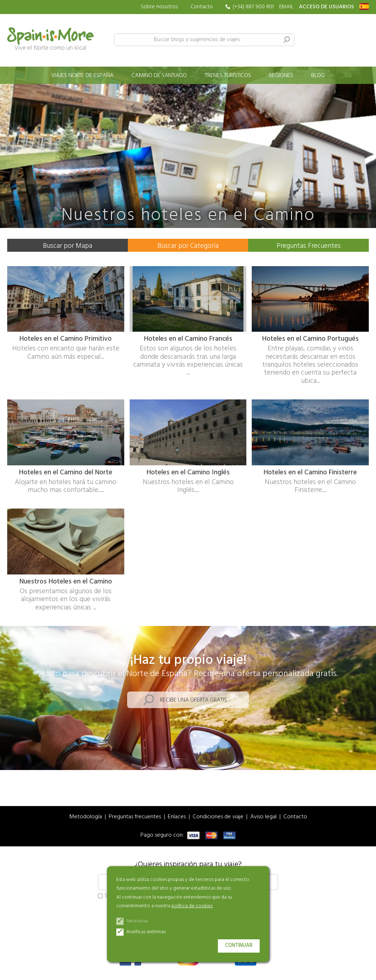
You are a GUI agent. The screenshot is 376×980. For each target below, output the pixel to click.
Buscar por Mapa (68, 246)
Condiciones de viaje (218, 817)
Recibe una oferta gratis (193, 701)
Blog (318, 76)
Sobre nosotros (159, 7)
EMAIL (286, 7)
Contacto (202, 7)
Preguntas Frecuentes (309, 246)
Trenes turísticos (228, 76)
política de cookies (192, 906)
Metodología (86, 817)
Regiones (281, 76)
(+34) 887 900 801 (253, 7)
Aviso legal (263, 817)
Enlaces (177, 817)
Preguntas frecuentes (135, 817)
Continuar (239, 946)
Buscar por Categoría (188, 246)
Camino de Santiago (159, 76)
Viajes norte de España (82, 76)
